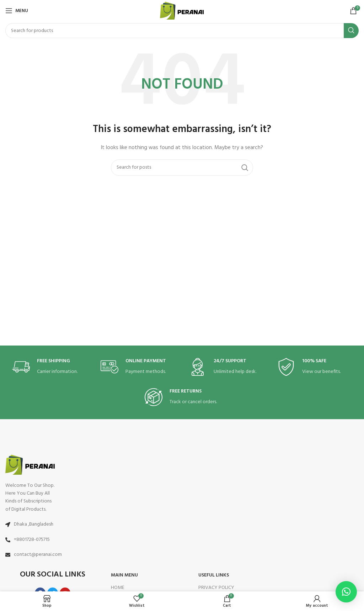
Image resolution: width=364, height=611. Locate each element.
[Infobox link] (49, 367)
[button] (346, 592)
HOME (118, 588)
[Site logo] (182, 11)
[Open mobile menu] (17, 11)
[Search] (182, 31)
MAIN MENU (124, 575)
